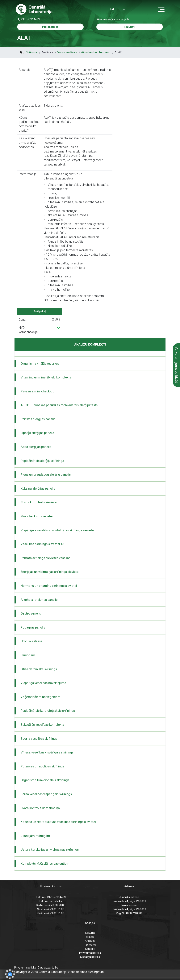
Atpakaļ (40, 311)
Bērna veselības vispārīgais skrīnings (46, 794)
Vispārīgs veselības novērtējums (43, 683)
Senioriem (28, 655)
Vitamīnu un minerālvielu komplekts (46, 377)
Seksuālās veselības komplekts (42, 725)
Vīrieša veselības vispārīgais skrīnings (47, 752)
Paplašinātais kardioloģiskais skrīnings (48, 711)
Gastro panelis (31, 613)
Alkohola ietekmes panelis (39, 600)
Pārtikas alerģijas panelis (38, 419)
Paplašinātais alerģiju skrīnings (42, 461)
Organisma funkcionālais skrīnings (45, 780)
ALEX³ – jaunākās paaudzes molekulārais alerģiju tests (59, 405)
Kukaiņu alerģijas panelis (38, 488)
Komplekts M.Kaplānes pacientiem (45, 863)
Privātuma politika (90, 953)
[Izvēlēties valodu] (114, 10)
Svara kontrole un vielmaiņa (40, 808)
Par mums (90, 945)
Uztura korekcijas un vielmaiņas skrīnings (50, 850)
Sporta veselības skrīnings (39, 739)
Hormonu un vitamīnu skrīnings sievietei (49, 586)
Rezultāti (130, 27)
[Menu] (162, 10)
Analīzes (90, 941)
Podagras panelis (33, 627)
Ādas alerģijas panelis (36, 447)
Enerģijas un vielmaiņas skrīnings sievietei (50, 572)
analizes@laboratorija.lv (115, 19)
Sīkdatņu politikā (90, 957)
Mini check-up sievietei (37, 516)
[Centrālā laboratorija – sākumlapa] (34, 9)
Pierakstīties (50, 27)
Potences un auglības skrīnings (42, 766)
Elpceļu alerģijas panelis (37, 433)
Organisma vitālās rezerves (40, 364)
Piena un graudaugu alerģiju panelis (46, 475)
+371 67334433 (30, 19)
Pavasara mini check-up (37, 391)
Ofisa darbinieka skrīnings (39, 669)
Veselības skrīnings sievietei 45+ (43, 544)
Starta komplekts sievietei (39, 502)
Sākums (90, 933)
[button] (10, 974)
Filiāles (90, 937)
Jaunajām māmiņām (35, 836)
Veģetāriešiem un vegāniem (40, 697)
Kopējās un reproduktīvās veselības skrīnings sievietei (58, 822)
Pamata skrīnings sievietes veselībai (46, 558)
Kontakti (90, 949)
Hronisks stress (31, 641)
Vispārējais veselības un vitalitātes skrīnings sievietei (58, 530)
